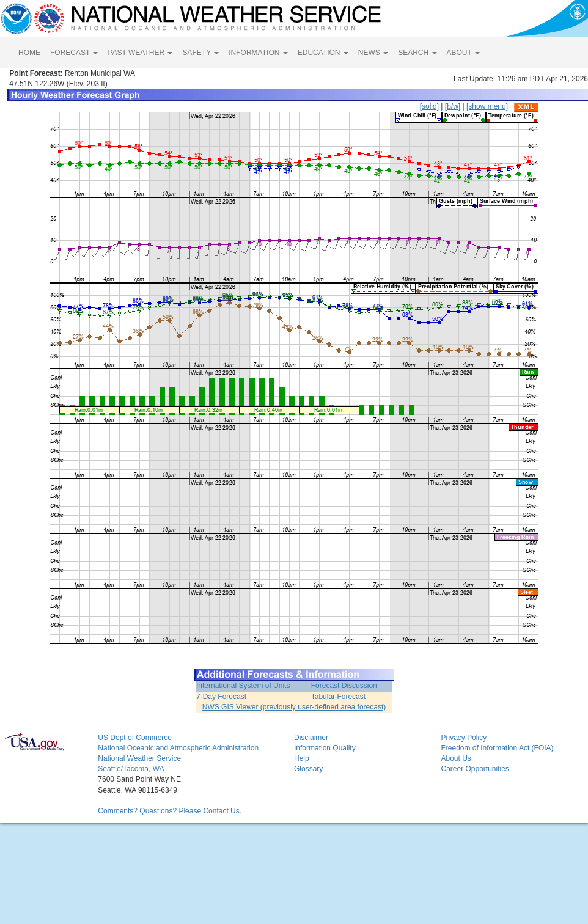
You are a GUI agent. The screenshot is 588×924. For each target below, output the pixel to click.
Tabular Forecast (338, 697)
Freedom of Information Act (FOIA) (497, 748)
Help (302, 758)
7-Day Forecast (221, 697)
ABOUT (463, 53)
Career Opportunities (475, 769)
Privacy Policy (464, 738)
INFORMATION (258, 53)
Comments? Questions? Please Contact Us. (170, 811)
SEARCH (417, 53)
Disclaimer (311, 738)
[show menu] (487, 106)
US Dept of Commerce (135, 738)
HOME (29, 53)
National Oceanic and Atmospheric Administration (178, 748)
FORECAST (74, 53)
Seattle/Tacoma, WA (131, 769)
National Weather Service (139, 758)
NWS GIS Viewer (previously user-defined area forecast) (294, 707)
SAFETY (200, 53)
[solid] (429, 106)
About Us (456, 758)
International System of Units (243, 686)
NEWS (373, 53)
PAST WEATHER (140, 53)
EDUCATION (323, 53)
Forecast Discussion (344, 686)
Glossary (308, 769)
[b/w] (453, 106)
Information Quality (325, 748)
